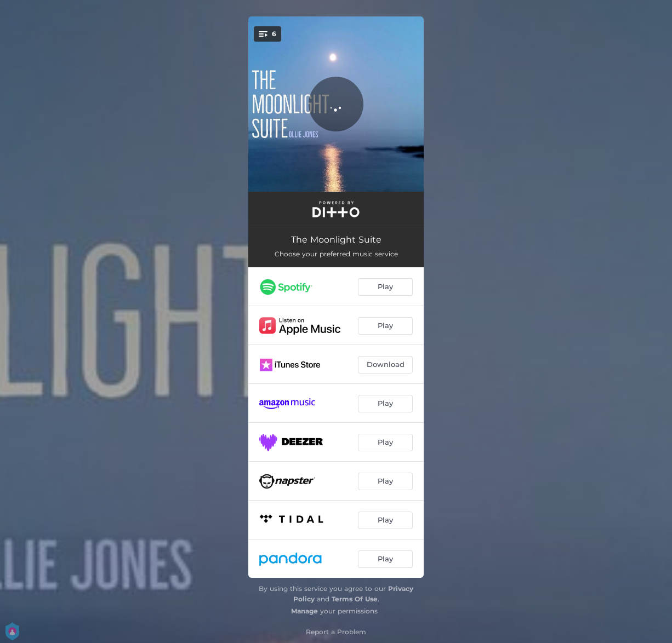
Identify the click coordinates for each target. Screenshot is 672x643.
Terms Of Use (355, 599)
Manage (304, 611)
